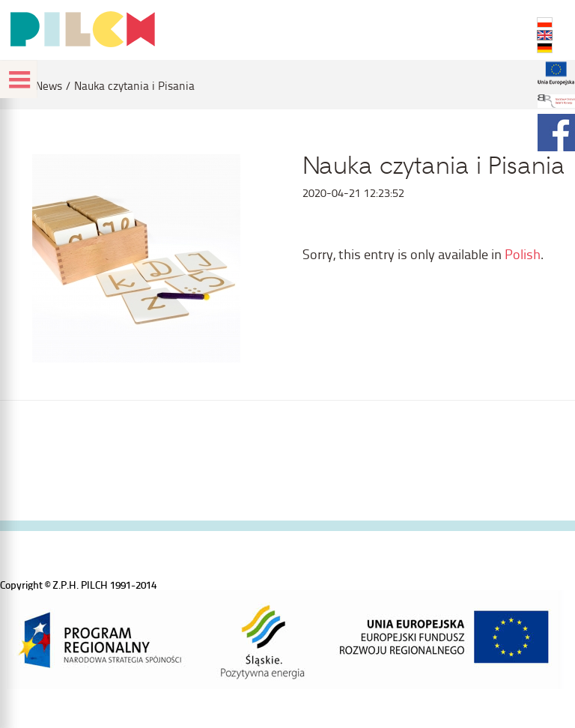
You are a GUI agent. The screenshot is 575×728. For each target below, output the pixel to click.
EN (545, 35)
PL (545, 22)
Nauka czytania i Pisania (134, 86)
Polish (523, 254)
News (49, 86)
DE (545, 48)
